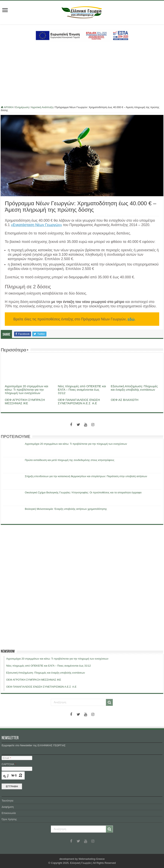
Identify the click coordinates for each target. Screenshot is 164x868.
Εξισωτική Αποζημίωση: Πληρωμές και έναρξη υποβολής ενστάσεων (134, 388)
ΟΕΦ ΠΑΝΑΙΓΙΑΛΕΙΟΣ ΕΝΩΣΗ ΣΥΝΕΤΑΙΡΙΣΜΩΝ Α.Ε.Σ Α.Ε (79, 401)
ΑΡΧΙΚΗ (7, 107)
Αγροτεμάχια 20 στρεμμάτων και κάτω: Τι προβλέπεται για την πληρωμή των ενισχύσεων (26, 390)
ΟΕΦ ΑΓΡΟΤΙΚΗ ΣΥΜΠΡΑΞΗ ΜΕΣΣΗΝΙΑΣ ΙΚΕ (25, 401)
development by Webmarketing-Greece (82, 859)
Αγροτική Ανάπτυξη (42, 107)
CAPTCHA (9, 764)
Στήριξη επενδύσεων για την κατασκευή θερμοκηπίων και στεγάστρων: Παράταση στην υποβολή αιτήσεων (86, 476)
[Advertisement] (82, 74)
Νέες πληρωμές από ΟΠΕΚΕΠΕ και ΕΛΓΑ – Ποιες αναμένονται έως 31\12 (82, 390)
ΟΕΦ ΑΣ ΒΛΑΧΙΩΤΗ (125, 400)
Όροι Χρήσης (9, 819)
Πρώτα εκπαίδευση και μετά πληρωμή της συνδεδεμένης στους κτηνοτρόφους (70, 460)
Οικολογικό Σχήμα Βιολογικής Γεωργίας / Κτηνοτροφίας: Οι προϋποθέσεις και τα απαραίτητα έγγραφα (83, 492)
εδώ (131, 319)
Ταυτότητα (7, 801)
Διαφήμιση (8, 807)
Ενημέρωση (22, 107)
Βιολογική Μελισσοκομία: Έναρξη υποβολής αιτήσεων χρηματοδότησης (66, 509)
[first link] (5, 11)
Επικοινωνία (9, 813)
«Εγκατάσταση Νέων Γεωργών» (36, 225)
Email (7, 758)
